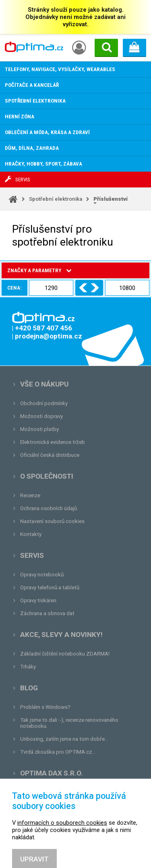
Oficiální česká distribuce (50, 455)
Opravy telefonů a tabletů (50, 587)
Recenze (30, 495)
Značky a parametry (39, 270)
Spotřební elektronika (56, 199)
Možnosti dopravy (41, 416)
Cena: (14, 288)
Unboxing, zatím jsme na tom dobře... (64, 739)
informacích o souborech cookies (62, 854)
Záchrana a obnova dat (47, 613)
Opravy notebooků (42, 575)
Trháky (28, 667)
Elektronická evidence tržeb (53, 442)
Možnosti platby (39, 429)
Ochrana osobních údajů (49, 508)
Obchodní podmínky (44, 403)
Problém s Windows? (45, 707)
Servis (32, 555)
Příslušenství (111, 199)
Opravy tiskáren (38, 600)
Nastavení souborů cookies (52, 521)
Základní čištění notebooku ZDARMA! (65, 654)
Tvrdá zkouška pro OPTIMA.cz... (58, 752)
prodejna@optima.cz (62, 805)
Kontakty (31, 534)
